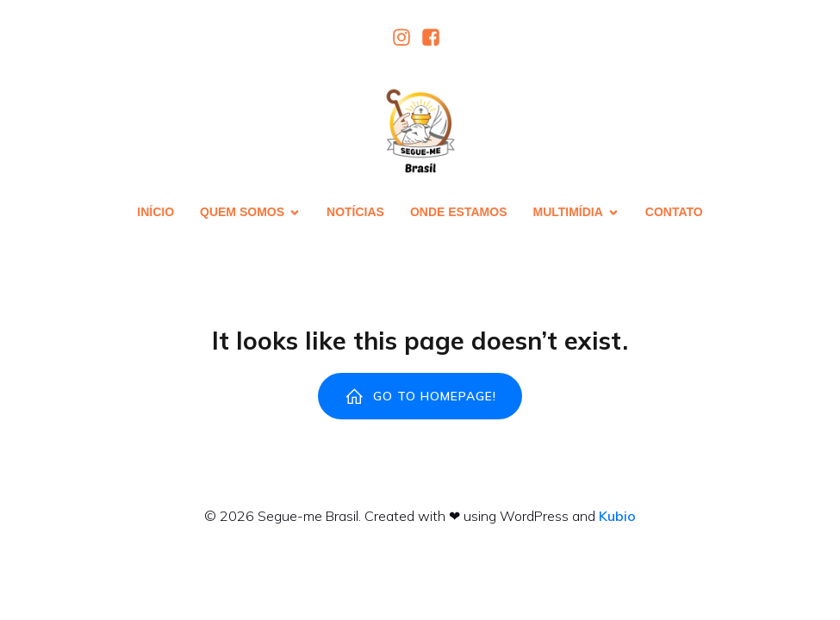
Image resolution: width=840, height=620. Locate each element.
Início (156, 212)
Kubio (617, 516)
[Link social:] (406, 37)
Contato (674, 212)
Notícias (355, 212)
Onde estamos (459, 212)
